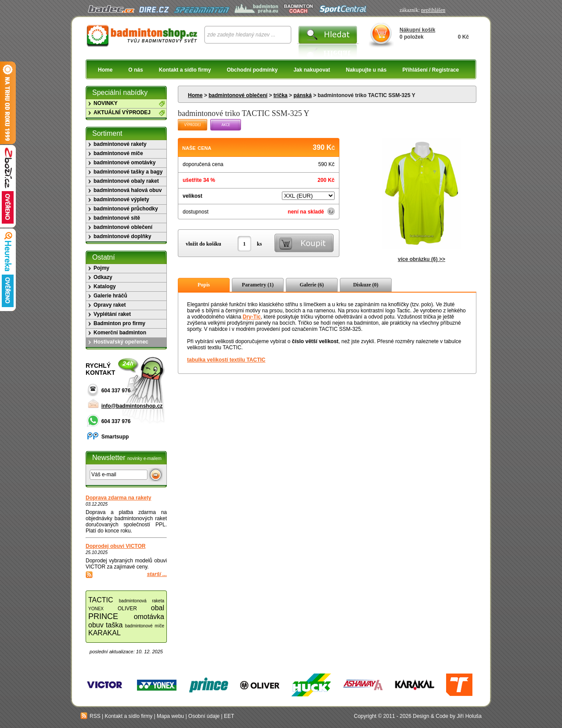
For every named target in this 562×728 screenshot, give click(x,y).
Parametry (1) (258, 285)
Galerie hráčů (110, 296)
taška (114, 625)
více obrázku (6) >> (421, 259)
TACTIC (101, 600)
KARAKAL (104, 633)
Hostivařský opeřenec (121, 342)
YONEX (96, 609)
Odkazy (103, 277)
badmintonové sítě (117, 218)
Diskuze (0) (366, 285)
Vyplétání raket (112, 314)
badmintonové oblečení (238, 95)
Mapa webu (170, 716)
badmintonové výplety (121, 199)
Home (105, 70)
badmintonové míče (118, 153)
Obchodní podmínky (252, 70)
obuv (96, 625)
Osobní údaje (204, 716)
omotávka (149, 617)
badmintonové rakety (120, 144)
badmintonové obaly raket (126, 181)
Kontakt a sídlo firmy (185, 70)
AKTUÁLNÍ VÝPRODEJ (122, 112)
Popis (204, 285)
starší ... (157, 574)
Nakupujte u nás (366, 70)
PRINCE (103, 616)
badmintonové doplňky (122, 236)
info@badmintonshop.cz (132, 406)
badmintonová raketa (142, 601)
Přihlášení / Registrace (431, 70)
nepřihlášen (433, 10)
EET (229, 716)
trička (281, 95)
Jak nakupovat (312, 70)
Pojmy (101, 268)
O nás (135, 70)
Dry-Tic (252, 317)
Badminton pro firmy (119, 323)
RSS (90, 716)
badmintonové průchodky (126, 209)
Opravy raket (110, 305)
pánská (302, 95)
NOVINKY (106, 103)
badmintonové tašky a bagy (128, 172)
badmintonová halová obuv (128, 190)
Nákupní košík (417, 30)
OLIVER (127, 608)
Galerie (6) (312, 285)
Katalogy (105, 286)
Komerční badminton (120, 333)
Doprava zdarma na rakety (118, 498)
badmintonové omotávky (124, 163)
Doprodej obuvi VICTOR (115, 546)
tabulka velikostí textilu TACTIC (226, 360)
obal (158, 608)
